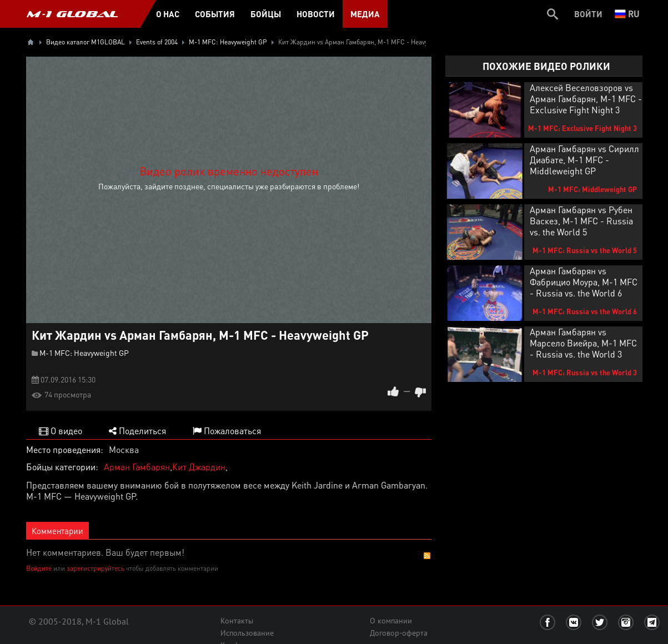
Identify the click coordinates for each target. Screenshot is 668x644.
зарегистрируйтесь (96, 568)
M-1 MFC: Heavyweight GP (84, 353)
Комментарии (57, 531)
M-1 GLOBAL (72, 14)
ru (627, 14)
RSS (427, 556)
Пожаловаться (227, 431)
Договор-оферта (399, 633)
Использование (247, 633)
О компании (391, 621)
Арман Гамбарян (137, 467)
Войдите (39, 568)
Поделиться (137, 431)
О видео (61, 431)
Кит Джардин (199, 467)
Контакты (237, 621)
